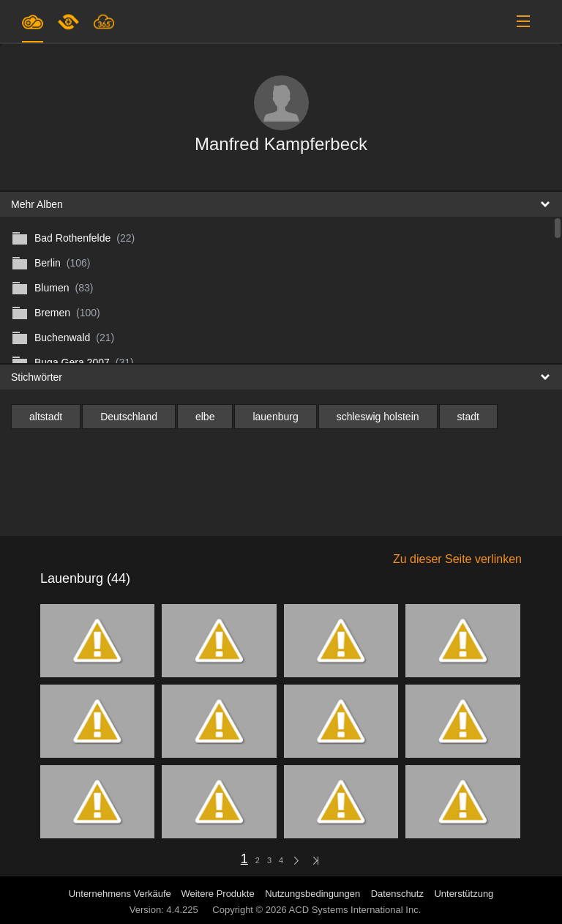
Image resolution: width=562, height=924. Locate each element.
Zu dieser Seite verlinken (457, 559)
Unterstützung (464, 894)
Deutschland (129, 417)
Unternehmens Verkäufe (121, 894)
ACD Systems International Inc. (355, 910)
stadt (468, 417)
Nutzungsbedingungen (312, 894)
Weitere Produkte (217, 894)
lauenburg (275, 417)
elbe (205, 417)
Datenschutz (397, 894)
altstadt (46, 417)
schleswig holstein (378, 417)
